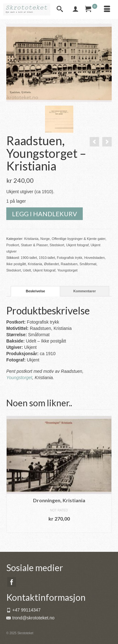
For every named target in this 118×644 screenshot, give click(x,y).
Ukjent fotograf (77, 245)
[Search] (60, 9)
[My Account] (76, 9)
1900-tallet (29, 258)
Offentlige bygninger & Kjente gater (78, 239)
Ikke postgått (16, 264)
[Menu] (107, 9)
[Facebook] (12, 582)
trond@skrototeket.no (30, 618)
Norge (45, 239)
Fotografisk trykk (70, 258)
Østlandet (51, 264)
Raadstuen (69, 264)
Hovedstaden (95, 258)
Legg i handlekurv (45, 214)
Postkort (13, 245)
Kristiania (31, 239)
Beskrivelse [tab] (35, 291)
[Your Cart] (91, 9)
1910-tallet (47, 258)
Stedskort (57, 245)
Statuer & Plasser (34, 245)
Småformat (88, 264)
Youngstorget (67, 270)
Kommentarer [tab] (85, 291)
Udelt (27, 270)
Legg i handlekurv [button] (59, 528)
